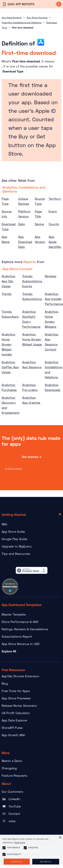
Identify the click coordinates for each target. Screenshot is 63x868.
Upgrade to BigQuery (17, 546)
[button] (59, 4)
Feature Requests (14, 775)
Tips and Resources (16, 554)
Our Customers (12, 792)
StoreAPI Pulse (12, 728)
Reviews (51, 276)
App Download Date (25, 242)
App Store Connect (37, 17)
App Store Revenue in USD (21, 644)
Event (53, 211)
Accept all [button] (17, 862)
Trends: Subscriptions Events (32, 281)
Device (39, 224)
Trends (7, 294)
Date (21, 224)
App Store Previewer (16, 698)
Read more (20, 842)
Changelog (9, 768)
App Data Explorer (12, 17)
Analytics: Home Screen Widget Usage (32, 339)
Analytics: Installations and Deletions (22, 23)
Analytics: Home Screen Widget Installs (9, 344)
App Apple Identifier (55, 242)
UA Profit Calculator (16, 713)
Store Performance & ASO (20, 622)
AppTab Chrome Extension (20, 676)
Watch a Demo (12, 761)
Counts (54, 224)
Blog (5, 683)
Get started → (32, 457)
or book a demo (14, 469)
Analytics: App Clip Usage (9, 281)
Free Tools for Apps (16, 691)
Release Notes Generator (19, 706)
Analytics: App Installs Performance (54, 299)
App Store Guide (13, 532)
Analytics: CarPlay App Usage (10, 367)
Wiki (4, 524)
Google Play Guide (14, 539)
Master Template (14, 614)
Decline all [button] (46, 862)
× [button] (60, 838)
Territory (55, 199)
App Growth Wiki (13, 735)
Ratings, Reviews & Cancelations (25, 629)
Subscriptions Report (17, 636)
